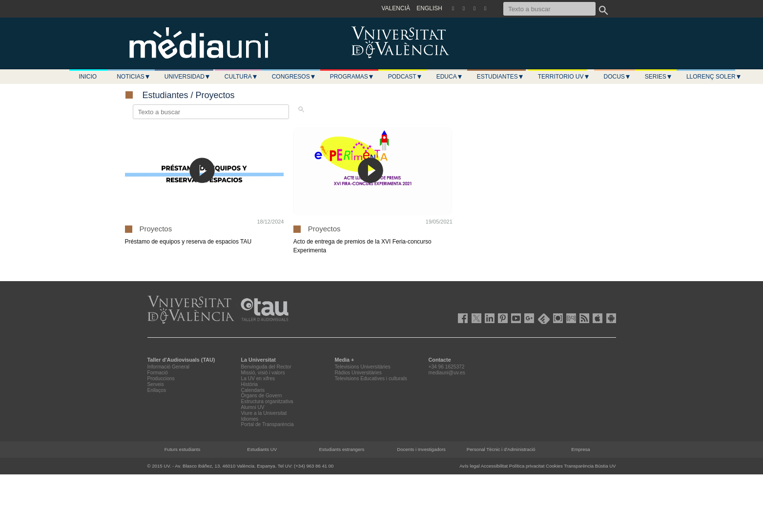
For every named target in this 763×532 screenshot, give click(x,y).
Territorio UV (564, 77)
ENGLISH (429, 8)
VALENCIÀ (396, 8)
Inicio (88, 77)
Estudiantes (500, 77)
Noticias (134, 77)
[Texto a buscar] (549, 9)
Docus (617, 77)
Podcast (405, 77)
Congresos (294, 77)
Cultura (241, 77)
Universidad (187, 77)
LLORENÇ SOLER (714, 77)
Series (659, 77)
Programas (352, 77)
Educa (450, 77)
